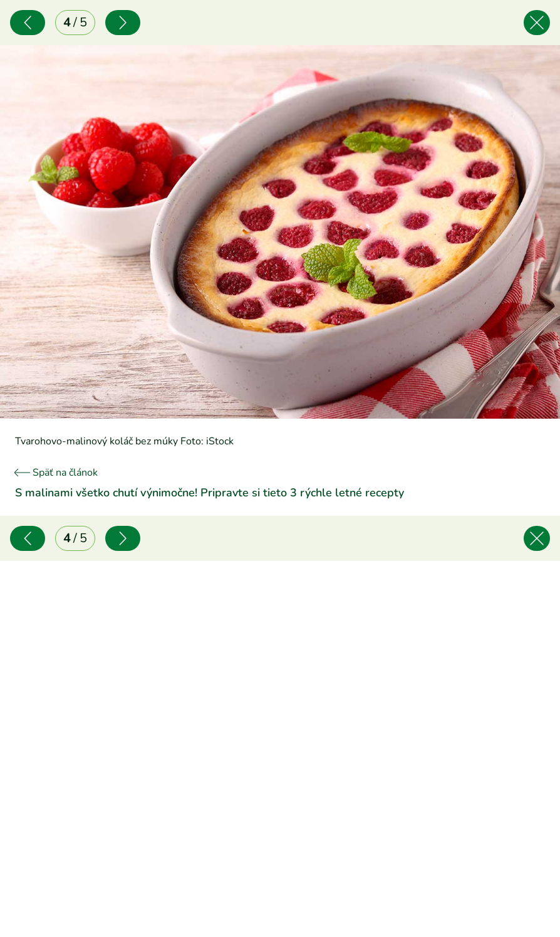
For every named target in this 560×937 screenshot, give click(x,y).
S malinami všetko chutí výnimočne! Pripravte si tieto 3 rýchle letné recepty (210, 493)
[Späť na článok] (537, 23)
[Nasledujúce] (123, 23)
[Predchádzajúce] (28, 23)
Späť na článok (56, 473)
